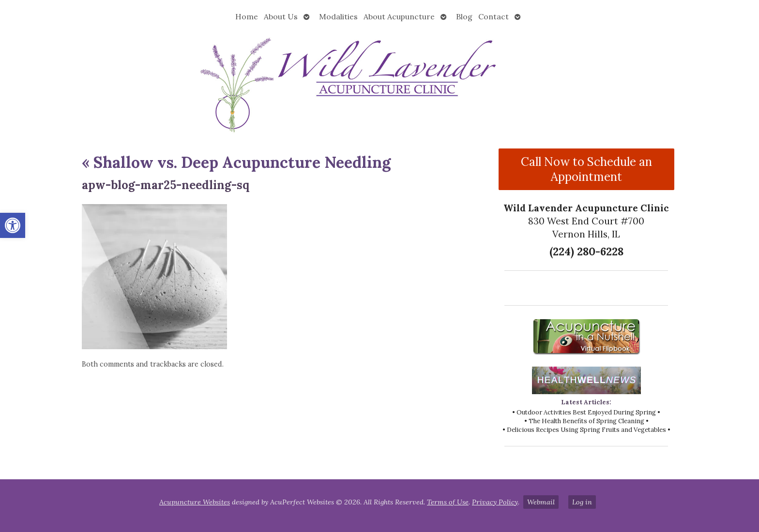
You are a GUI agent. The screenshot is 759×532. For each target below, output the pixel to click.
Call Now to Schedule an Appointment (586, 169)
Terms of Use (448, 502)
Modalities (338, 16)
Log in (582, 502)
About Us (281, 16)
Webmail (541, 502)
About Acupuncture (399, 16)
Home (247, 16)
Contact (493, 16)
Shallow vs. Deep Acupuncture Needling (236, 162)
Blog (464, 16)
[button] (13, 225)
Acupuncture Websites (195, 502)
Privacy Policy (495, 502)
